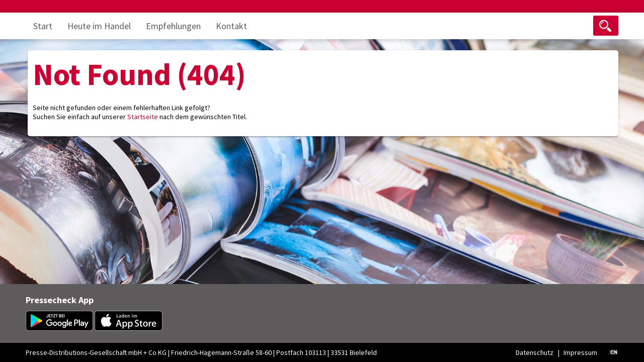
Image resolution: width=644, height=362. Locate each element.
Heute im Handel (99, 26)
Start (43, 26)
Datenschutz (535, 352)
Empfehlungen (173, 26)
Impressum (580, 352)
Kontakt (231, 26)
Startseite (143, 117)
